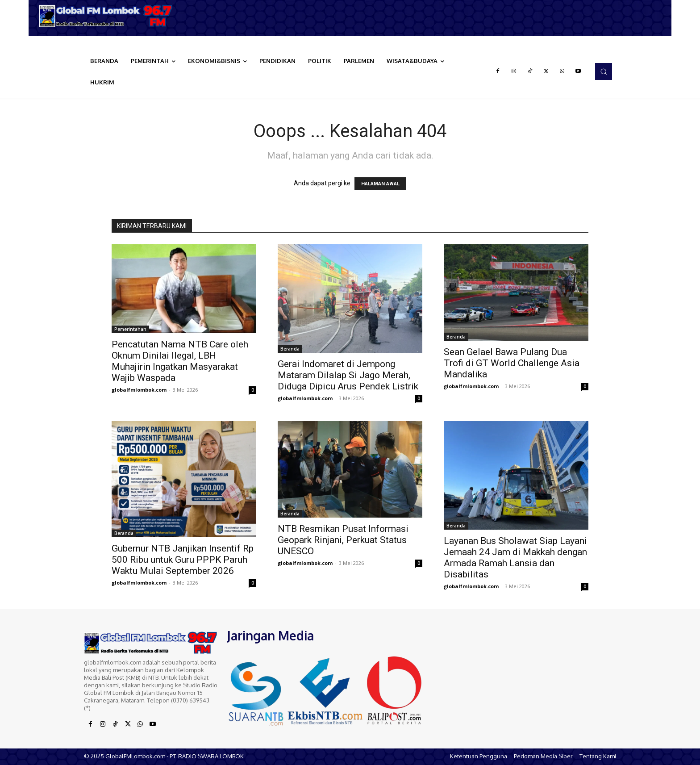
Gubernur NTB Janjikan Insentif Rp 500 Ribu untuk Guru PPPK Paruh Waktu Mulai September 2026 (183, 560)
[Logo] (109, 16)
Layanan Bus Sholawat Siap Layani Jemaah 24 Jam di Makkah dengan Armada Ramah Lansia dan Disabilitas (515, 558)
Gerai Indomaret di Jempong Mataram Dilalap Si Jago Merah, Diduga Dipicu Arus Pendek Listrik (348, 375)
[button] (604, 71)
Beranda (290, 349)
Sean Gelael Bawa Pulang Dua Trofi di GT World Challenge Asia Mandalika (512, 363)
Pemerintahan (130, 329)
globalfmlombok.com (139, 390)
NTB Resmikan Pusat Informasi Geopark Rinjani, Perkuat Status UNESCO (343, 540)
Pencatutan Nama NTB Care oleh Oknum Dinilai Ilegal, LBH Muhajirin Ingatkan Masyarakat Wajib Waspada (180, 361)
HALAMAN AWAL (380, 184)
